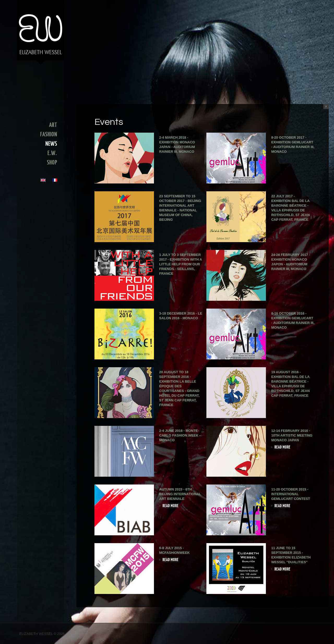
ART (53, 125)
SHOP (52, 163)
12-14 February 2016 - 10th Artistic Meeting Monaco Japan (292, 435)
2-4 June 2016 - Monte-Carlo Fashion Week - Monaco (180, 435)
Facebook (311, 634)
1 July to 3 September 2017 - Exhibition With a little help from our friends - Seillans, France (181, 264)
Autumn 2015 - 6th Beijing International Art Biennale (180, 494)
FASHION (49, 134)
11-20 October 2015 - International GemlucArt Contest (291, 494)
